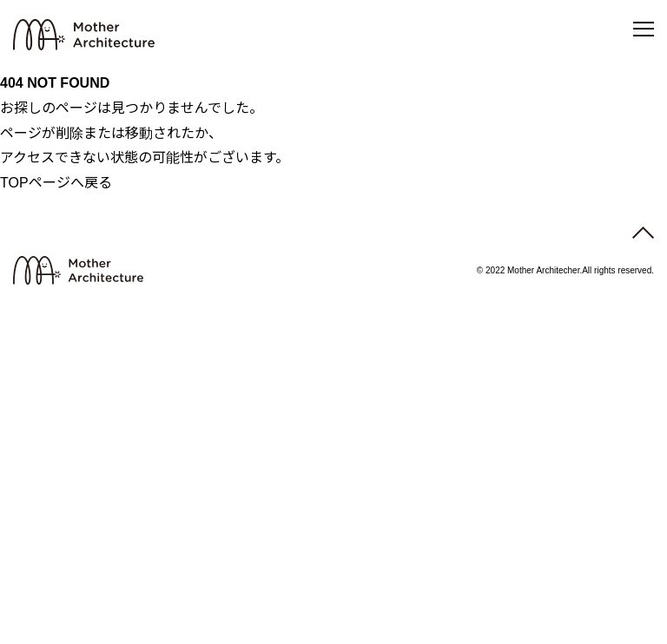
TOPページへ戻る (56, 183)
